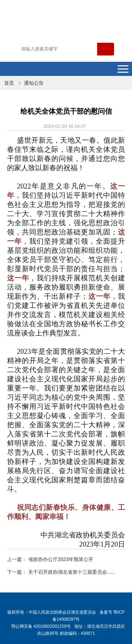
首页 (9, 83)
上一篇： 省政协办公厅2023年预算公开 (50, 559)
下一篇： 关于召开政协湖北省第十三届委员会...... (61, 572)
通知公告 (34, 83)
